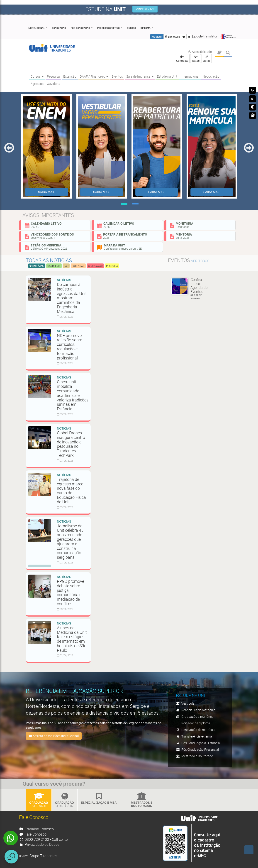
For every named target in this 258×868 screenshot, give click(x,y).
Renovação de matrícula (196, 730)
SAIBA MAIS (47, 192)
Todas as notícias (49, 260)
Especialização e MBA (99, 799)
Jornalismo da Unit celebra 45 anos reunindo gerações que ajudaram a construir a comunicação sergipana (70, 542)
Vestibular (186, 703)
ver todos (200, 261)
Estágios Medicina (56, 247)
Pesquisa (112, 266)
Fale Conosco (33, 834)
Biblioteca (172, 37)
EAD (66, 266)
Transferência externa (194, 736)
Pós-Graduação (80, 28)
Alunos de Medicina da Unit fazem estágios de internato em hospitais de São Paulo (72, 639)
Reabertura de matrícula (196, 710)
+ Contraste (182, 59)
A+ (253, 90)
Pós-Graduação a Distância (198, 743)
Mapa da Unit (128, 247)
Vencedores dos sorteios (56, 236)
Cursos (131, 28)
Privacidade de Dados (39, 844)
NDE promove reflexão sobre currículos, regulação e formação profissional (69, 347)
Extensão (78, 266)
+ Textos (196, 59)
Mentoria (201, 236)
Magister (157, 37)
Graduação (59, 28)
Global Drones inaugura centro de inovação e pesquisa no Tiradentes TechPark (71, 444)
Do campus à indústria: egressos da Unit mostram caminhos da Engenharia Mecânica (72, 298)
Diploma (146, 28)
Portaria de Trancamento (128, 236)
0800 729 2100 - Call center (44, 839)
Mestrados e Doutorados (142, 800)
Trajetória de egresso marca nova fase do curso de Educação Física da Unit (71, 491)
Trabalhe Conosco (36, 829)
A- (253, 99)
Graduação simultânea (195, 717)
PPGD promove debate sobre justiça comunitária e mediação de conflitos (71, 592)
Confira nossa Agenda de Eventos (201, 289)
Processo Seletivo (108, 28)
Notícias (38, 266)
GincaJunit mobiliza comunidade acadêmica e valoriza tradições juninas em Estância (73, 395)
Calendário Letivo (56, 225)
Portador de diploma (193, 723)
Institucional (36, 28)
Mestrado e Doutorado (195, 756)
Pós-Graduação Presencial (197, 749)
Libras (207, 59)
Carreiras (54, 266)
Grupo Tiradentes (228, 37)
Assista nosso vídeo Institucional (54, 736)
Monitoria (201, 225)
